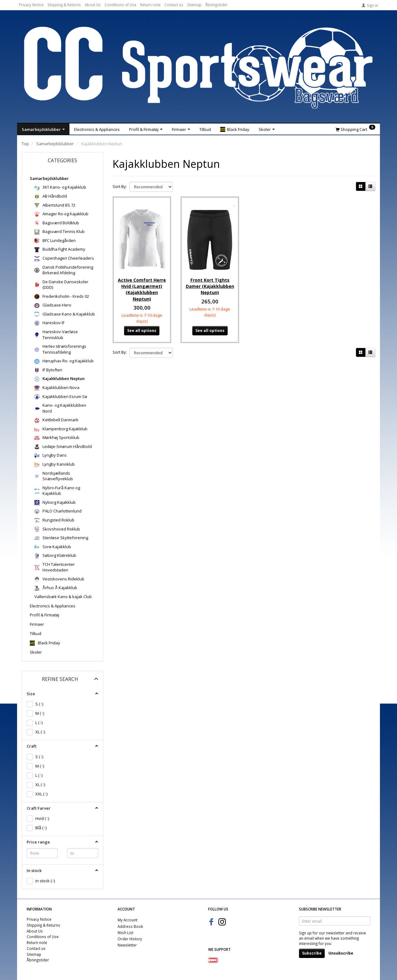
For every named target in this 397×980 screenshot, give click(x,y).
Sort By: (120, 186)
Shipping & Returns (64, 5)
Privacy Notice (31, 5)
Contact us (174, 5)
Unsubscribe (341, 953)
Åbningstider (216, 5)
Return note (150, 5)
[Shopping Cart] (355, 129)
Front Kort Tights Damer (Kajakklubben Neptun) (210, 283)
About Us (93, 5)
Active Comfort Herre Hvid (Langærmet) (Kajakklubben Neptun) (142, 286)
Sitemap (194, 5)
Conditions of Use (120, 5)
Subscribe (312, 953)
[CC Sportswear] (198, 68)
